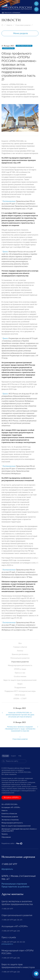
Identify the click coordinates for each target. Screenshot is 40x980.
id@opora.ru (7, 869)
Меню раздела (21, 33)
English (13, 756)
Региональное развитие (20, 658)
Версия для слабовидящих (11, 13)
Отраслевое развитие (23, 25)
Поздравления (20, 688)
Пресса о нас (20, 673)
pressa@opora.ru (7, 944)
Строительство (8, 48)
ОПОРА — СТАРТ (20, 699)
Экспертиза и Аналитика (10, 820)
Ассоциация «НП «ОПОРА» (11, 807)
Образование (6, 837)
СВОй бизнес (20, 695)
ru (36, 9)
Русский (5, 756)
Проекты (5, 834)
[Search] (14, 761)
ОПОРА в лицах (20, 669)
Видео (20, 684)
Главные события (20, 647)
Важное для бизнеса (20, 654)
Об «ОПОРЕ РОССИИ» (10, 804)
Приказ (5, 256)
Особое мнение (20, 676)
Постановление (9, 206)
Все (20, 643)
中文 (20, 756)
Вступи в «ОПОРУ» (11, 797)
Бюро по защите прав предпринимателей (20, 680)
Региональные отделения (14, 884)
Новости (9, 25)
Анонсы (20, 651)
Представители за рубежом (15, 887)
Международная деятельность (20, 665)
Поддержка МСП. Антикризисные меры (20, 691)
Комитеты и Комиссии (9, 814)
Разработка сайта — (12, 843)
